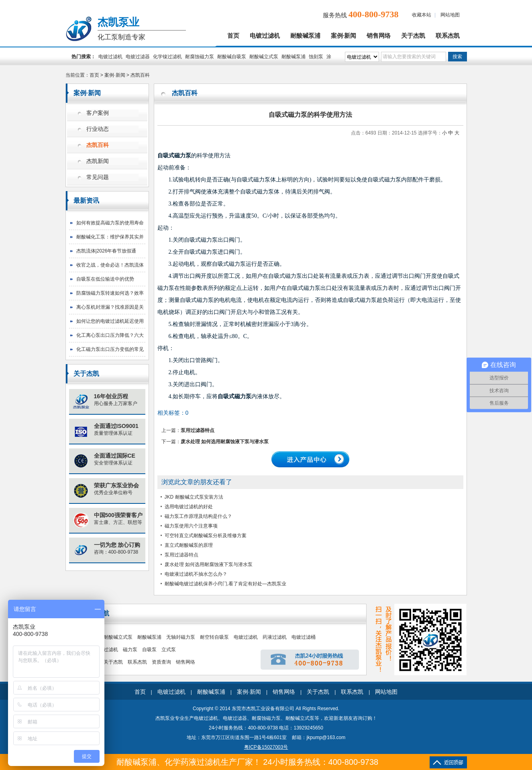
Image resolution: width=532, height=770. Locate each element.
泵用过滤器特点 (198, 430)
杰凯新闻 (98, 161)
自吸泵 (149, 650)
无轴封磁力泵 (181, 637)
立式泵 (169, 650)
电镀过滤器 (138, 57)
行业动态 (98, 129)
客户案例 (98, 113)
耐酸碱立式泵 (264, 57)
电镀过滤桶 (304, 637)
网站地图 (450, 15)
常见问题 (98, 177)
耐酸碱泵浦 (305, 36)
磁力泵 (130, 650)
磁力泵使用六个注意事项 (191, 526)
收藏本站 (422, 15)
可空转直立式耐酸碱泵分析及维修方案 (206, 536)
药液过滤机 (275, 637)
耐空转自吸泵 (214, 637)
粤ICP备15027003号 (266, 747)
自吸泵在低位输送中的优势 (105, 279)
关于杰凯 (413, 36)
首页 (233, 36)
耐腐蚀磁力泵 (200, 57)
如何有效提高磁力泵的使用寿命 (110, 223)
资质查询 (161, 662)
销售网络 (379, 36)
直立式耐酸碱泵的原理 (189, 545)
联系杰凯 (448, 36)
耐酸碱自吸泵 (232, 57)
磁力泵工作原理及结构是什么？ (198, 516)
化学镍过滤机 (167, 57)
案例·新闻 (344, 36)
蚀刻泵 (316, 57)
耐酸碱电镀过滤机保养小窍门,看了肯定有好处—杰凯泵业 (225, 584)
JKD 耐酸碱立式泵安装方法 (194, 497)
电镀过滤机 (265, 36)
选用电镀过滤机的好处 (189, 507)
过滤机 (111, 650)
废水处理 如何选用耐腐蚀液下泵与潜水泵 (225, 442)
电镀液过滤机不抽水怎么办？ (196, 574)
